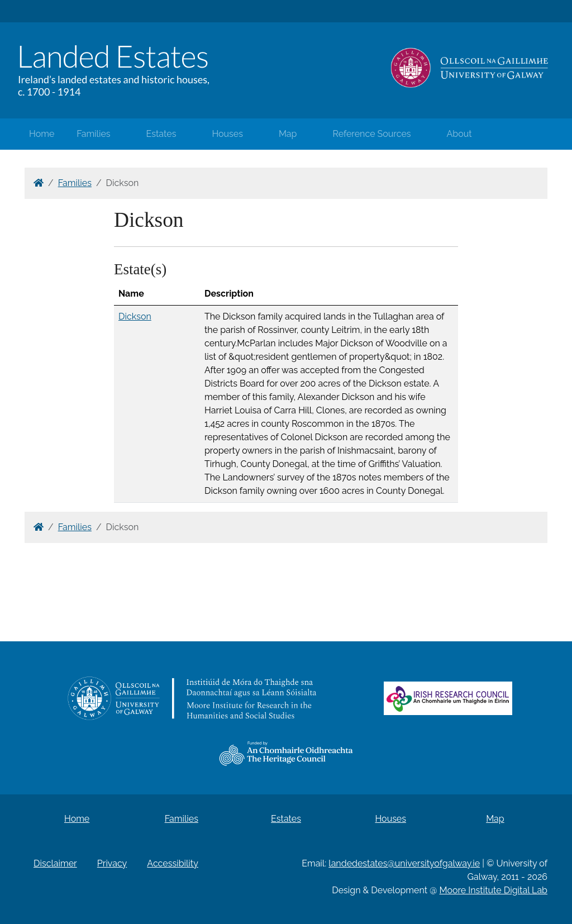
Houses (227, 134)
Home (42, 134)
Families (93, 134)
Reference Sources (371, 134)
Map (288, 134)
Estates (161, 134)
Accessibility (173, 863)
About (459, 134)
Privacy (112, 863)
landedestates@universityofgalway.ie (404, 863)
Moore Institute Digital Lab (494, 890)
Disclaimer (55, 863)
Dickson (135, 316)
